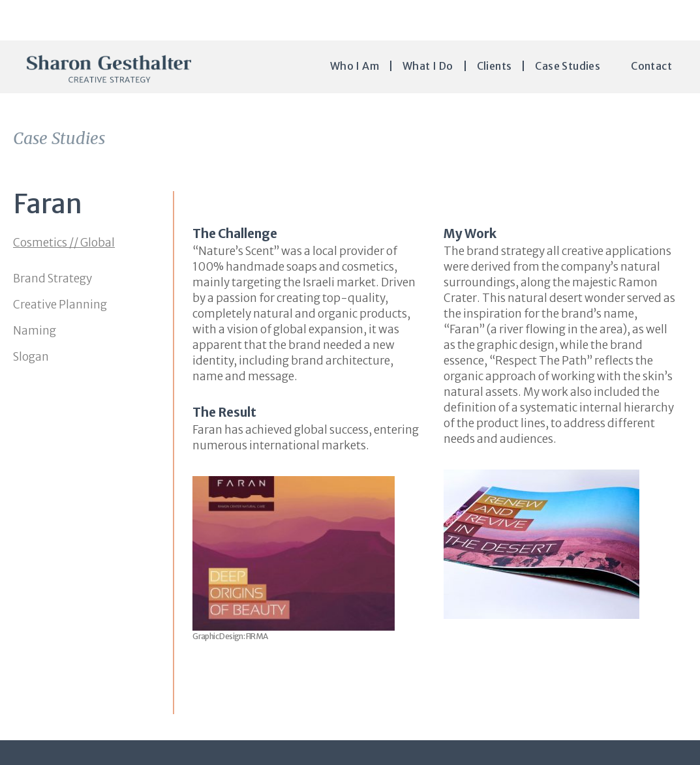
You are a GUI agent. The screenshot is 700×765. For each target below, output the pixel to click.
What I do (428, 66)
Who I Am (355, 66)
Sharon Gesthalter (109, 69)
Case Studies (568, 66)
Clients (495, 66)
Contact (651, 66)
